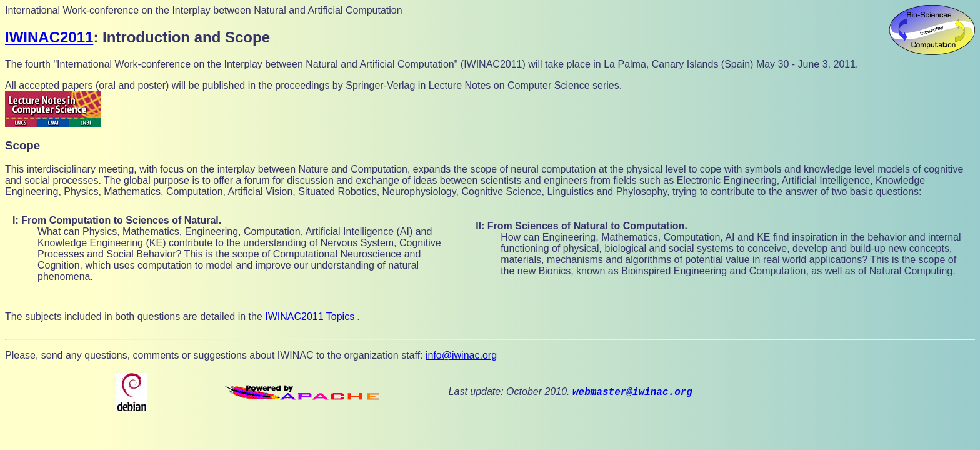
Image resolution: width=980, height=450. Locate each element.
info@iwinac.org (461, 355)
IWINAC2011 (49, 37)
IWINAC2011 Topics (310, 317)
